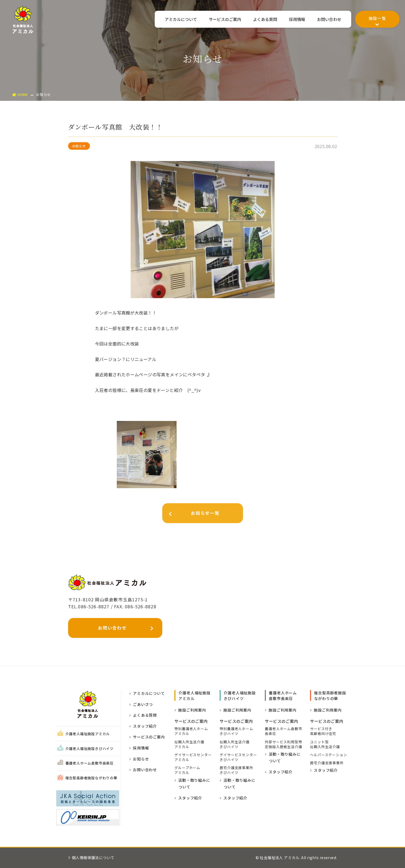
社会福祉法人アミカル (23, 19)
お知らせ (139, 759)
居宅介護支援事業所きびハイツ (236, 770)
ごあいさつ (141, 704)
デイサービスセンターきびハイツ (238, 757)
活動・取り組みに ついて (192, 784)
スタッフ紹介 (143, 726)
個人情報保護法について (91, 858)
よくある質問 (264, 19)
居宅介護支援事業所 (327, 763)
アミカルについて (178, 19)
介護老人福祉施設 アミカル (194, 696)
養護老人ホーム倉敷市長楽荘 (85, 763)
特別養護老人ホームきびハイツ (236, 731)
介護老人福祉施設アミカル (84, 734)
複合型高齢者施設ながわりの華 (87, 778)
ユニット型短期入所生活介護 (325, 744)
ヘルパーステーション (328, 755)
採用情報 (296, 19)
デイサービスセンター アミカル (193, 757)
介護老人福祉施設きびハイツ (85, 749)
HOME (20, 94)
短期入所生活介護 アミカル (189, 744)
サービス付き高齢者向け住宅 (323, 731)
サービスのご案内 (223, 19)
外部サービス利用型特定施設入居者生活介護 (283, 744)
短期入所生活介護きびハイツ (234, 744)
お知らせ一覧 (191, 514)
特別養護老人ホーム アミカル (191, 731)
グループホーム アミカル (187, 770)
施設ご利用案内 (190, 710)
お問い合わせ (329, 19)
